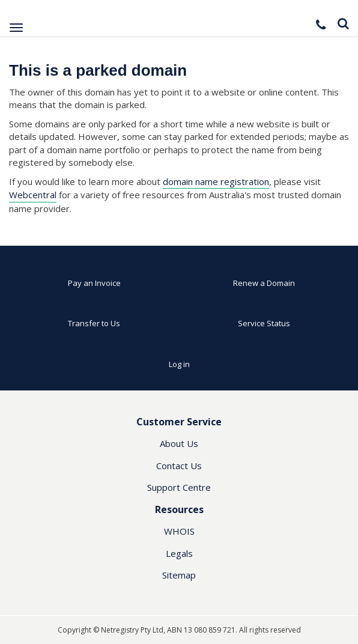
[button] (322, 25)
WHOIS (179, 531)
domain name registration (216, 181)
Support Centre (179, 487)
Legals (179, 553)
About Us (179, 443)
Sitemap (179, 575)
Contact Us (179, 466)
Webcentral (33, 195)
